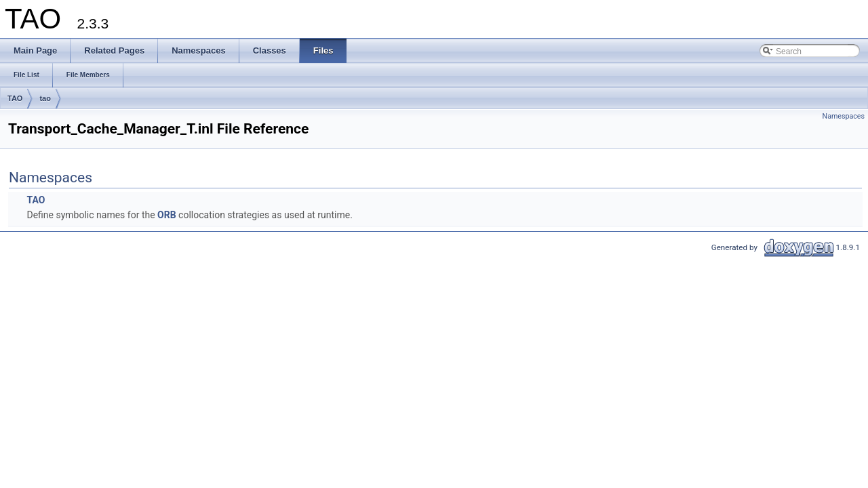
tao (45, 98)
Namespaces (844, 116)
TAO (15, 98)
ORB (167, 215)
